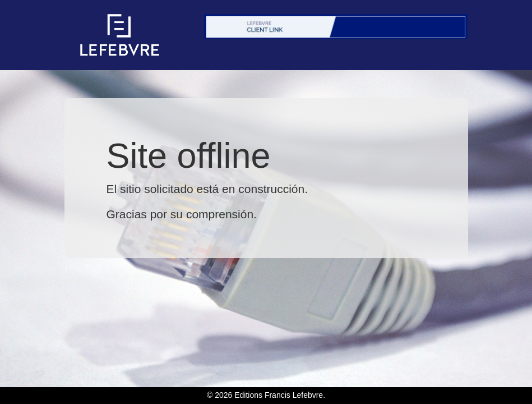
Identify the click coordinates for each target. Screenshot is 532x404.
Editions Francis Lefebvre (279, 395)
